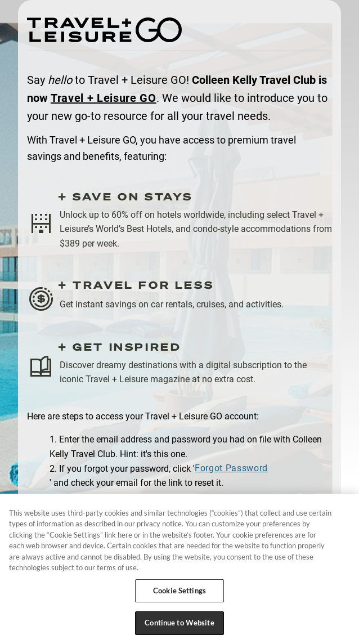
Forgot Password (231, 468)
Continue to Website (179, 623)
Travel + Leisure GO (104, 98)
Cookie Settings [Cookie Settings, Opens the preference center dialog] (179, 591)
